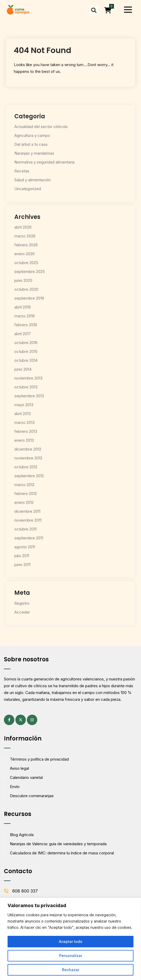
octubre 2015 (26, 351)
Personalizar (71, 956)
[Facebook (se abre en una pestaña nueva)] (9, 720)
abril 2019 (23, 307)
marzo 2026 (25, 236)
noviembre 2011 (28, 520)
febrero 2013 (26, 431)
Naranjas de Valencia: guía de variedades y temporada (58, 844)
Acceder (22, 612)
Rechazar (71, 970)
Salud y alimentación (32, 180)
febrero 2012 (26, 494)
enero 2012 (24, 502)
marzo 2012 (24, 485)
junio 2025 (23, 280)
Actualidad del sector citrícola (41, 127)
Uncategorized (28, 189)
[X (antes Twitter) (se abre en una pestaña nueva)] (21, 720)
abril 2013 (23, 414)
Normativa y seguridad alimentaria (44, 162)
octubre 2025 (26, 263)
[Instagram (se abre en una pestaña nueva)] (32, 720)
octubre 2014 (26, 360)
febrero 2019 (26, 325)
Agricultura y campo (32, 135)
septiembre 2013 (29, 396)
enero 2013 (24, 440)
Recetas (22, 171)
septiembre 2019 (29, 298)
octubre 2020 (26, 289)
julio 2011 (22, 556)
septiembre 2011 (29, 538)
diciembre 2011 (27, 511)
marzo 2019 (24, 316)
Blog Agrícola (22, 835)
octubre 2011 (25, 529)
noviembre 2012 (28, 458)
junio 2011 (22, 565)
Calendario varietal (26, 777)
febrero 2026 (26, 245)
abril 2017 (23, 334)
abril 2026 (23, 227)
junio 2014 (23, 369)
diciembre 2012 (28, 449)
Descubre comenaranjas (32, 796)
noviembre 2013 (28, 378)
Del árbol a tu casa (31, 144)
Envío (15, 787)
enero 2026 (24, 254)
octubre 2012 (26, 467)
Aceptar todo (71, 941)
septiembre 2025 (30, 272)
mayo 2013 (24, 405)
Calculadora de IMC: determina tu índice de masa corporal (62, 853)
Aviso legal (19, 768)
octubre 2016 (26, 343)
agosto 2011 (25, 547)
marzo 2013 (24, 422)
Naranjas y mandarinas (34, 153)
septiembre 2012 (29, 476)
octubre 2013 (26, 387)
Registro (22, 603)
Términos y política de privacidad (39, 759)
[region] (70, 939)
